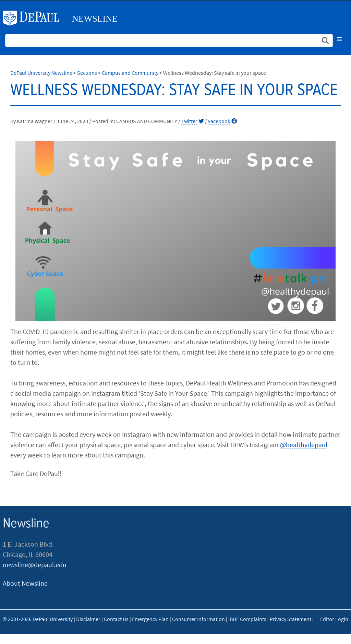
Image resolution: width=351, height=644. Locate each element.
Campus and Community (130, 73)
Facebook (222, 121)
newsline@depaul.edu (35, 565)
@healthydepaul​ (304, 445)
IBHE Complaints (247, 619)
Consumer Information (198, 619)
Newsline (95, 19)
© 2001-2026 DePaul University (38, 619)
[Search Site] (169, 40)
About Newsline (25, 583)
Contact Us (116, 619)
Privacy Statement (291, 619)
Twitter (193, 121)
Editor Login (334, 619)
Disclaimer (88, 619)
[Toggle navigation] (339, 39)
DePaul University (34, 18)
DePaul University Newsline (41, 73)
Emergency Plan (150, 619)
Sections (87, 73)
